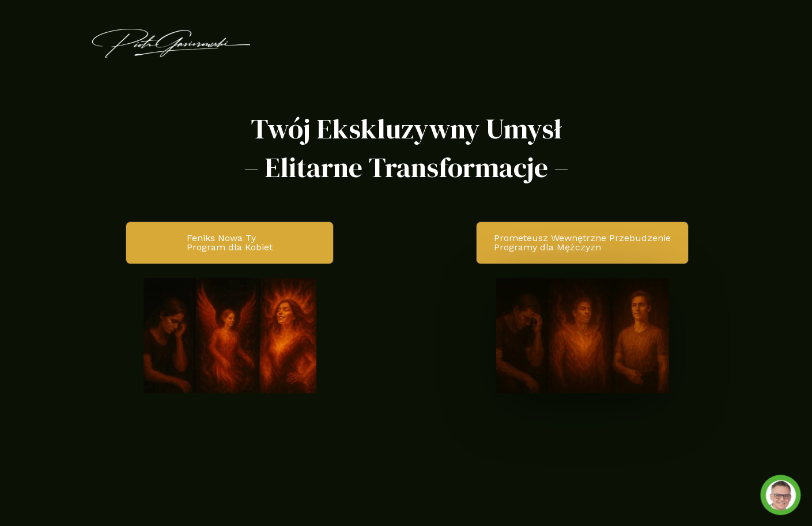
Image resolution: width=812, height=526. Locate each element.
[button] (230, 243)
